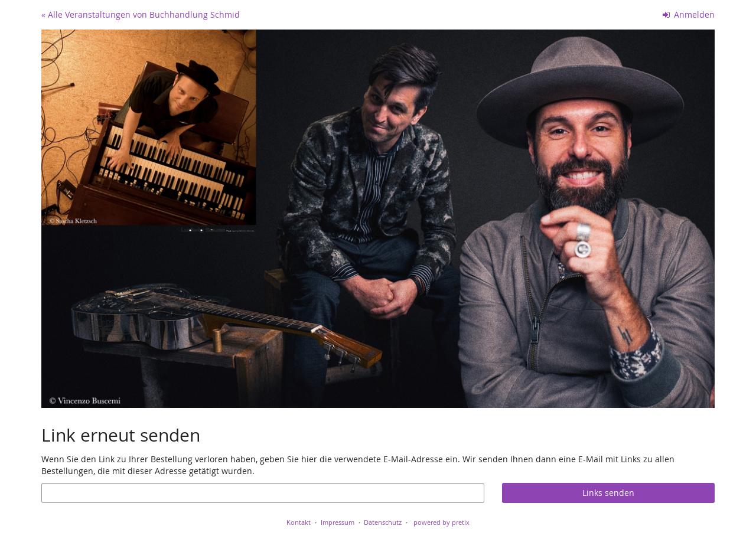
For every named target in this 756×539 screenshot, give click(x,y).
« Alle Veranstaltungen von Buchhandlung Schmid (141, 14)
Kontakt (299, 522)
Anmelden (689, 14)
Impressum (338, 522)
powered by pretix (441, 522)
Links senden (608, 493)
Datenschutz (383, 522)
